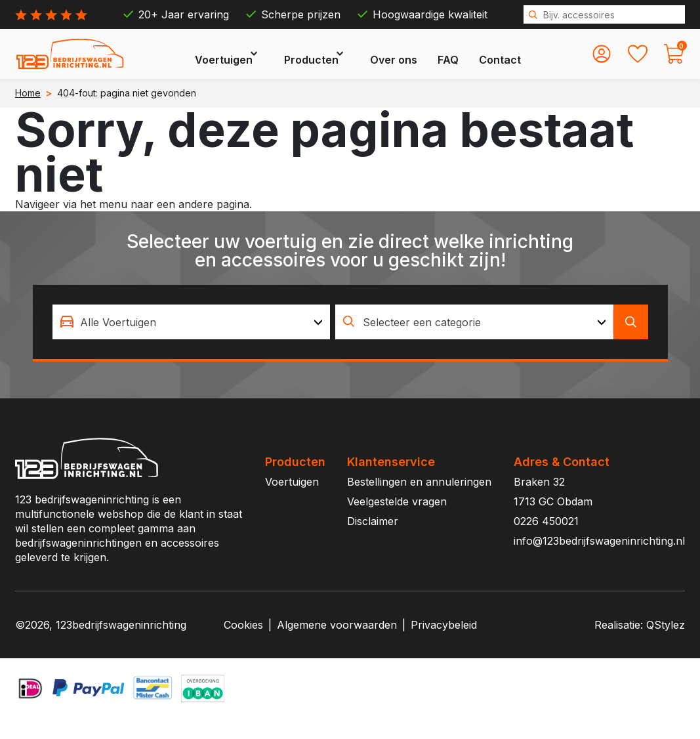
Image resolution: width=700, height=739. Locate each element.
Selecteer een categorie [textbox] (422, 343)
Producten (343, 63)
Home (28, 113)
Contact (532, 63)
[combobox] (192, 342)
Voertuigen (256, 63)
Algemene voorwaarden (337, 645)
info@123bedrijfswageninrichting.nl (599, 561)
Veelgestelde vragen (397, 522)
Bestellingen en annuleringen (419, 502)
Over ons (426, 63)
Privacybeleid (444, 645)
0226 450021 (546, 541)
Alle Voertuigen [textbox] (118, 343)
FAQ (480, 63)
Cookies (243, 645)
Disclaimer (373, 541)
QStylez (666, 645)
